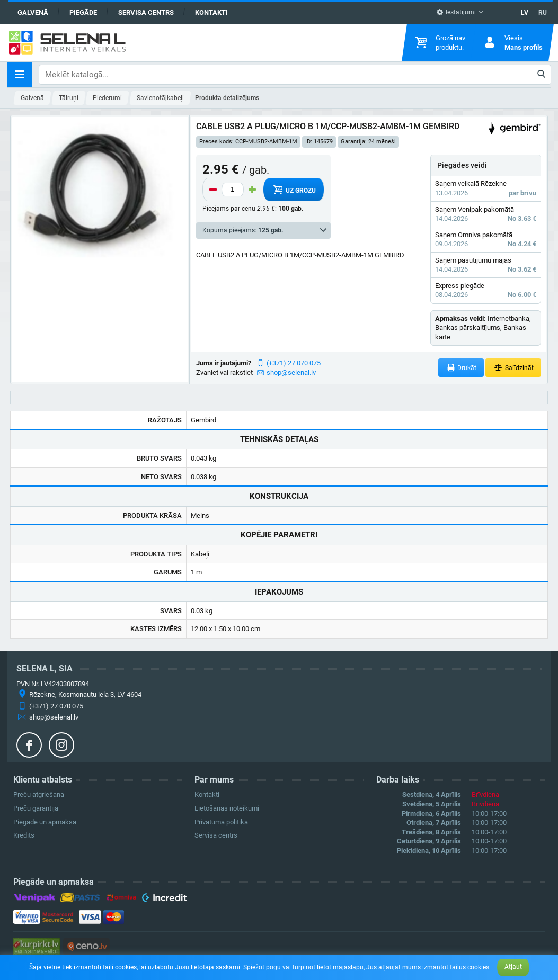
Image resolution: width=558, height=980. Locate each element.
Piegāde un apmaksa (45, 822)
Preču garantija (36, 808)
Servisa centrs (146, 12)
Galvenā (33, 12)
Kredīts (24, 835)
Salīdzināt (513, 368)
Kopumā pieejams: (243, 230)
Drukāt (461, 368)
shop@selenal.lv (291, 372)
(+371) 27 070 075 (294, 363)
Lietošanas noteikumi (227, 808)
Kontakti (211, 12)
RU (543, 13)
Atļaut (513, 967)
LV (525, 13)
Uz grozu (293, 190)
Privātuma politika (221, 822)
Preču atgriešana (39, 794)
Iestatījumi (456, 12)
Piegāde (83, 12)
